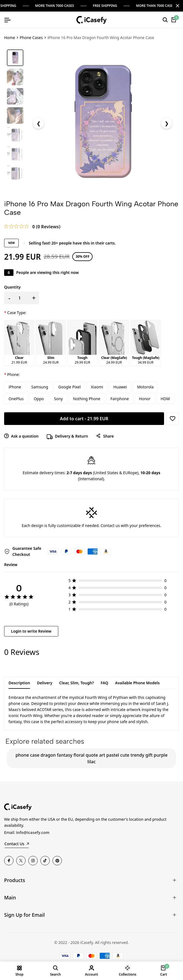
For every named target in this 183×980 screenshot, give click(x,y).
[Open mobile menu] (7, 20)
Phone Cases (31, 38)
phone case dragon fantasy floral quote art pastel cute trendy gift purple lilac (91, 758)
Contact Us (17, 844)
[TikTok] (45, 861)
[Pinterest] (57, 861)
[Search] (165, 20)
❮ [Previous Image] (39, 123)
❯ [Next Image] (167, 123)
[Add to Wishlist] (173, 419)
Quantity (12, 287)
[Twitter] (21, 861)
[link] (32, 226)
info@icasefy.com (33, 832)
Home (10, 38)
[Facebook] (9, 861)
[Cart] (174, 20)
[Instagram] (33, 861)
